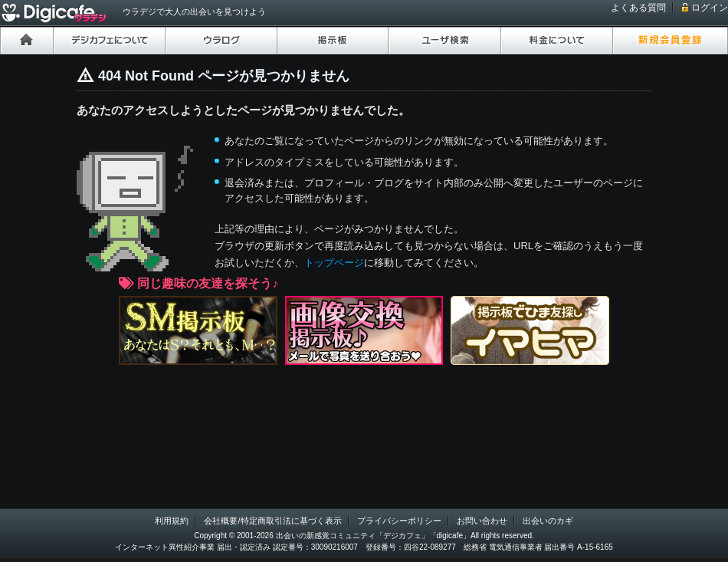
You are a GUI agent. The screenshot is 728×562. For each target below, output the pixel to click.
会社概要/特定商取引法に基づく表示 (272, 521)
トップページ (334, 263)
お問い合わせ (482, 521)
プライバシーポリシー (399, 521)
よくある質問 (638, 8)
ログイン (710, 8)
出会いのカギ (548, 521)
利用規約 (172, 521)
